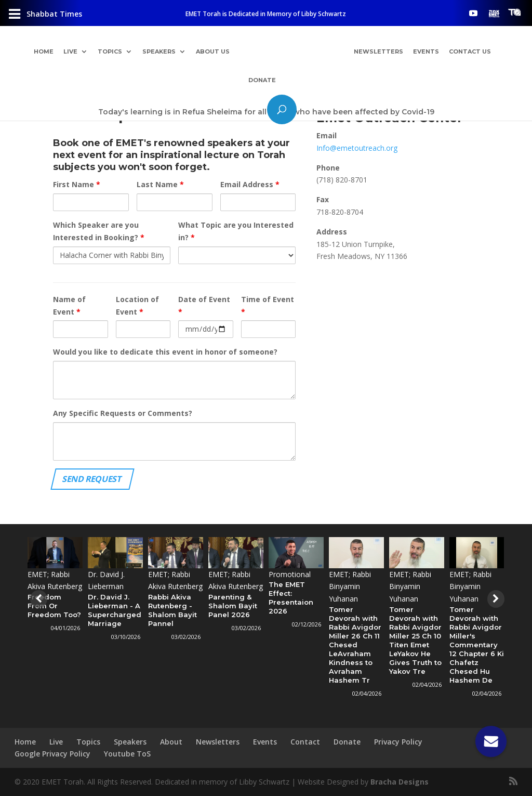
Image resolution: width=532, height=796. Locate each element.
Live (70, 52)
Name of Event (69, 305)
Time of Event (268, 305)
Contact (305, 742)
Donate (262, 81)
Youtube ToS (127, 754)
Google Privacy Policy (52, 754)
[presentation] (37, 599)
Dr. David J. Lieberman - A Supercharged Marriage (115, 610)
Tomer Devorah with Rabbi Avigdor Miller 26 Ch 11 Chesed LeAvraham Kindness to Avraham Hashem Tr (355, 645)
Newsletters (378, 52)
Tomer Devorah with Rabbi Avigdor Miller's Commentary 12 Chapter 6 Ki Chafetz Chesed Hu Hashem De (477, 645)
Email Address (250, 184)
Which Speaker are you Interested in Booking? (99, 231)
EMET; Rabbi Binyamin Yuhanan (350, 587)
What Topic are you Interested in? (236, 231)
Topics (110, 52)
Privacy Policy (398, 742)
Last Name (160, 184)
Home (44, 52)
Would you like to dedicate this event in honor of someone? (165, 352)
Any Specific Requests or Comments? (123, 413)
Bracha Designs (400, 782)
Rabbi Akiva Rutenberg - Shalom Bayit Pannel (172, 610)
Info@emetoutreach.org (357, 148)
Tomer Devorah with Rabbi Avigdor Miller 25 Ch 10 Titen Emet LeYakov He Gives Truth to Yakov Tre (415, 640)
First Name (77, 184)
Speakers (159, 52)
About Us (213, 52)
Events (426, 52)
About (171, 742)
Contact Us (470, 52)
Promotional (290, 574)
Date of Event (204, 305)
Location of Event (137, 305)
